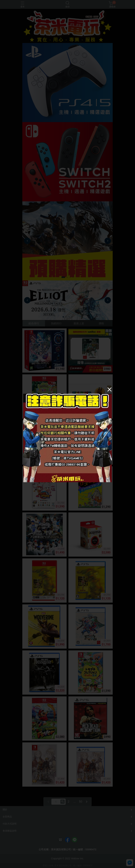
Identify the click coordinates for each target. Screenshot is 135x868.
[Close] (109, 389)
